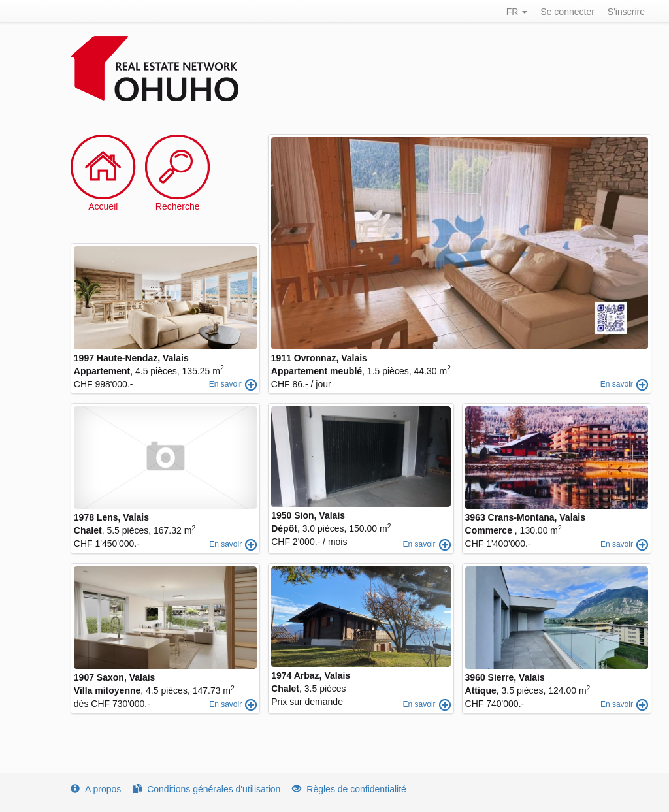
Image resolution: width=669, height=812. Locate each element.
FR (517, 12)
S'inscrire (626, 12)
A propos (96, 789)
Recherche (178, 206)
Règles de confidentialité (349, 789)
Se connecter (567, 12)
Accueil (103, 206)
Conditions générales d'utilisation (206, 789)
